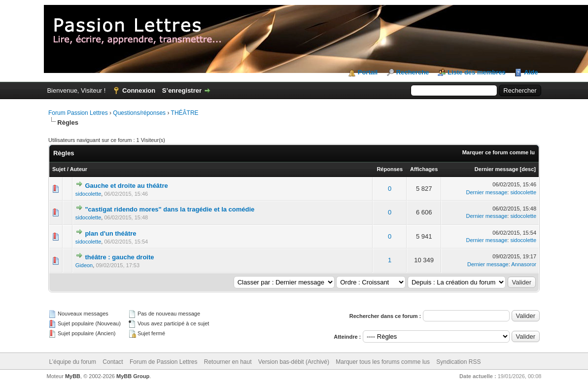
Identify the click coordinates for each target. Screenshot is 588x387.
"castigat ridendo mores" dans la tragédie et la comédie (170, 209)
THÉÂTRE (185, 113)
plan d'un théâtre (110, 233)
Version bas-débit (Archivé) (294, 362)
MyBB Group (133, 376)
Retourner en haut (228, 362)
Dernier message (497, 169)
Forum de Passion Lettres (163, 362)
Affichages (424, 169)
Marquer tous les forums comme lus (383, 362)
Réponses (390, 169)
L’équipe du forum (73, 362)
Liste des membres (477, 72)
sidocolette (88, 194)
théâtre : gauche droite (119, 257)
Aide (531, 72)
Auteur (79, 169)
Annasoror (524, 264)
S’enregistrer (182, 90)
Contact (113, 362)
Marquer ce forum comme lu (499, 152)
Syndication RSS (458, 362)
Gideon (84, 265)
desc (528, 169)
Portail (368, 72)
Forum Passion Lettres (78, 113)
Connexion (139, 90)
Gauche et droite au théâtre (126, 186)
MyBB (73, 376)
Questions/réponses (139, 113)
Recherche (413, 72)
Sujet (59, 169)
